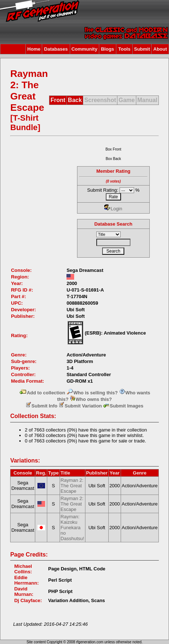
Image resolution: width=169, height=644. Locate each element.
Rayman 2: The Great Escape (72, 486)
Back (75, 100)
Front (58, 100)
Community (84, 49)
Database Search (113, 224)
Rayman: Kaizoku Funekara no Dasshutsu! (73, 528)
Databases (56, 49)
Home (34, 49)
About (160, 49)
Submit (142, 49)
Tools (124, 49)
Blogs (108, 49)
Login (113, 209)
